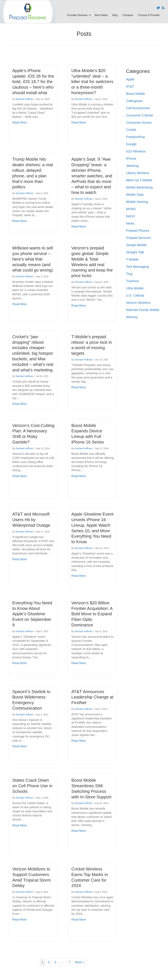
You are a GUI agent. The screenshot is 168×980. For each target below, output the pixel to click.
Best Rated (101, 15)
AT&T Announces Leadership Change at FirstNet (92, 697)
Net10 (130, 216)
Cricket (131, 130)
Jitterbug (132, 166)
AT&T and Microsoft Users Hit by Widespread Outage (31, 520)
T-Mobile (132, 259)
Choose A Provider (149, 15)
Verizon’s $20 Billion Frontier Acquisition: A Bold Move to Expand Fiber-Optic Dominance (92, 614)
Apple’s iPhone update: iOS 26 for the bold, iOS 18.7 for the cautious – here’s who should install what (33, 82)
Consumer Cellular (140, 115)
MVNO (131, 209)
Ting (129, 274)
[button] (90, 15)
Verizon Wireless (138, 303)
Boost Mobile (136, 94)
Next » (80, 962)
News (130, 223)
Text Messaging (137, 267)
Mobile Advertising (139, 187)
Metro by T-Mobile (139, 180)
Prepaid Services (138, 238)
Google (131, 144)
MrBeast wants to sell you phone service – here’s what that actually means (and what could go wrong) (33, 259)
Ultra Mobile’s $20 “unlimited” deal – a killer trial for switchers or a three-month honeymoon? (92, 82)
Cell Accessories (138, 108)
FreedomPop (136, 137)
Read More (20, 122)
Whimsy (132, 317)
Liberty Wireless (138, 173)
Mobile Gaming (137, 202)
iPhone (131, 159)
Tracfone (132, 281)
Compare (128, 15)
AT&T (130, 86)
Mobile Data (135, 195)
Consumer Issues (139, 122)
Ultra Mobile (135, 288)
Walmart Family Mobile (143, 310)
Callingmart (134, 101)
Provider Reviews (77, 15)
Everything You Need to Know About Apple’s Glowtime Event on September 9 (32, 614)
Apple (130, 79)
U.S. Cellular (135, 295)
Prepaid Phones (138, 231)
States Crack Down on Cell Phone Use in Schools (32, 786)
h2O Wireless (136, 151)
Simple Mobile (136, 245)
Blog (115, 15)
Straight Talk (135, 252)
